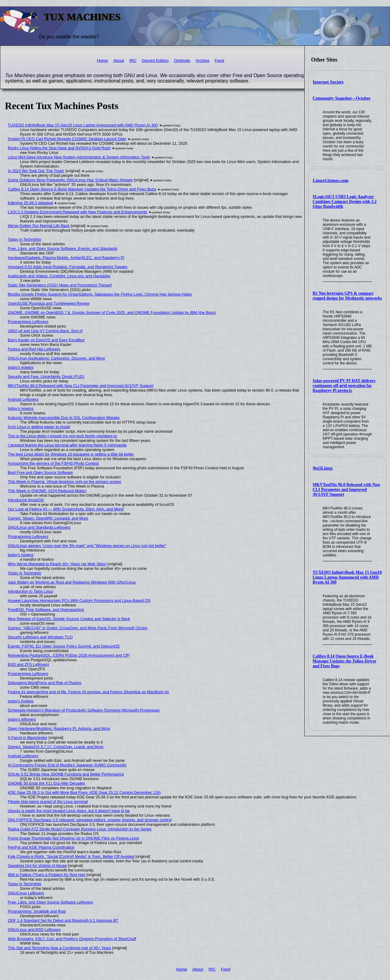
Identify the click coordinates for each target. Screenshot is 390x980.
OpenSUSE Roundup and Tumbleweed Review (49, 303)
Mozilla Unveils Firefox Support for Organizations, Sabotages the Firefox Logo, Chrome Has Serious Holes (100, 294)
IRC (133, 60)
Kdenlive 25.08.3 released (30, 203)
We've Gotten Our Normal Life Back (39, 226)
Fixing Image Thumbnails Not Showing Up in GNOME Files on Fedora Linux (74, 838)
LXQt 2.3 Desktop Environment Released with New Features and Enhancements (78, 212)
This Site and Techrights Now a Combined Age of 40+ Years (60, 948)
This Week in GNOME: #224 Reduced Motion (47, 491)
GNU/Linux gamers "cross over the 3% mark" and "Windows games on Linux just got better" (87, 546)
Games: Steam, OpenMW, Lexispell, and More (48, 518)
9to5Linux (323, 468)
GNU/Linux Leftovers (26, 893)
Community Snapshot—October (342, 98)
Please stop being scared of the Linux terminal (48, 802)
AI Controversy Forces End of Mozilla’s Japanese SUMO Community (67, 765)
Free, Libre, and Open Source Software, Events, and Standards (63, 249)
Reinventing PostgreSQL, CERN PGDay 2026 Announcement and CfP (69, 655)
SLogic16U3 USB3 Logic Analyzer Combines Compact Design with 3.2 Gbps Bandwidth (345, 202)
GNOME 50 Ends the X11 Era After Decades (47, 783)
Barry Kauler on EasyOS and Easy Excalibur (46, 340)
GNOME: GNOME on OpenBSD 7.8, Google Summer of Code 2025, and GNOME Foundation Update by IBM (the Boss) (112, 312)
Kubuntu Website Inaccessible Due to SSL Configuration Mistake (64, 418)
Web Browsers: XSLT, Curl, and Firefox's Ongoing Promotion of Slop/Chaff (72, 939)
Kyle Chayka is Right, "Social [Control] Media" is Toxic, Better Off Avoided (71, 856)
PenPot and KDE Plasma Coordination (41, 847)
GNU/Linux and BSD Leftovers (34, 930)
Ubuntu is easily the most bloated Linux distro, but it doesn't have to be (69, 811)
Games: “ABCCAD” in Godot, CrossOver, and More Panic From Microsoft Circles (78, 628)
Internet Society (328, 82)
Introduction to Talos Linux (30, 591)
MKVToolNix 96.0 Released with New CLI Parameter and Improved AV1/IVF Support (346, 490)
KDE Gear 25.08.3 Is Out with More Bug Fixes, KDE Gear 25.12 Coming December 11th (84, 792)
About (119, 60)
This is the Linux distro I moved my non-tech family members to (62, 436)
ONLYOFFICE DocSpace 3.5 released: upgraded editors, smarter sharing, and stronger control (90, 820)
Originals (182, 60)
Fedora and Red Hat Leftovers (34, 349)
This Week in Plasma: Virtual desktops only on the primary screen (65, 482)
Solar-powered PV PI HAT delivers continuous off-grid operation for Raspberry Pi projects (344, 386)
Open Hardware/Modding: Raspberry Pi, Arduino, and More (59, 728)
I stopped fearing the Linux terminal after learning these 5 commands (67, 445)
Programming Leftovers (28, 322)
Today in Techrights (25, 239)
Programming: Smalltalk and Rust (37, 911)
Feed (220, 60)
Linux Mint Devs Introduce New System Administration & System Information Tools (79, 157)
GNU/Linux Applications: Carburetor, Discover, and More (57, 358)
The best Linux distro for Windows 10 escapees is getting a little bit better (71, 454)
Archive (202, 60)
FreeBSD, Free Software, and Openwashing (46, 610)
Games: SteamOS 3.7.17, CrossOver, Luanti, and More (56, 747)
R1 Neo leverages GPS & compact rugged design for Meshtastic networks (347, 296)
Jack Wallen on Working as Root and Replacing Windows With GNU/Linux (72, 582)
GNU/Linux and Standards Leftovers (39, 527)
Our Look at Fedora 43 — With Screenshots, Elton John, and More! (66, 509)
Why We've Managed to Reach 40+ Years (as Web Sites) (57, 564)
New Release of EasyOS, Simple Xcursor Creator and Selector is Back (69, 619)
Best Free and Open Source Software (40, 472)
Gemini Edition (155, 60)
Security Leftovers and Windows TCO (40, 637)
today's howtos (21, 367)
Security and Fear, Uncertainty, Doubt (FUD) (46, 376)
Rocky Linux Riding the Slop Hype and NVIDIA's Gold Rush (59, 148)
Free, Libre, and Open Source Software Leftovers (51, 902)
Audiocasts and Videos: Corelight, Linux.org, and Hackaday (59, 276)
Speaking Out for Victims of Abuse (37, 866)
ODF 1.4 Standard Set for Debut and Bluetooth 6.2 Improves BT (63, 920)
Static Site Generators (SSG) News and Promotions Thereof (60, 285)
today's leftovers (22, 719)
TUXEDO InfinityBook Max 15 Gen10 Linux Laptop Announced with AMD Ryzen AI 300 (347, 577)
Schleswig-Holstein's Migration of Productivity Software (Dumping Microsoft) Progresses (84, 710)
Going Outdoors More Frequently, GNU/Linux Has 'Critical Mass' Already (70, 180)
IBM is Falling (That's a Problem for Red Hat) (47, 875)
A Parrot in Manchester (28, 738)
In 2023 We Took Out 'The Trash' (36, 171)
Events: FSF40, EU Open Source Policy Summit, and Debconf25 (64, 646)
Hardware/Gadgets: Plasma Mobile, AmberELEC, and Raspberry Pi (66, 258)
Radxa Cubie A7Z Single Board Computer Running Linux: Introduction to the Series (80, 829)
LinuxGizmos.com (331, 180)
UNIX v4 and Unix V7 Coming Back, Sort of (45, 331)
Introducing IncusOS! (26, 500)
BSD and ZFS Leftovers (28, 664)
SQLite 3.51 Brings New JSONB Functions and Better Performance (66, 774)
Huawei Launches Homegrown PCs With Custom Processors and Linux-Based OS (79, 600)
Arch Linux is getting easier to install (39, 427)
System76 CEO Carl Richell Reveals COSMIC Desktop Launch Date (67, 139)
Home (102, 60)
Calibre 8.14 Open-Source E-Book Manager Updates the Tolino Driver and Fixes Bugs (345, 661)
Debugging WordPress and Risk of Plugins (45, 683)
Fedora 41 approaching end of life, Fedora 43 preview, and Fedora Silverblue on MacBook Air (89, 692)
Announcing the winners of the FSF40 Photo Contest (53, 463)
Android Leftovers (23, 399)
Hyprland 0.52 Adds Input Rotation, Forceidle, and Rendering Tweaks (68, 267)
